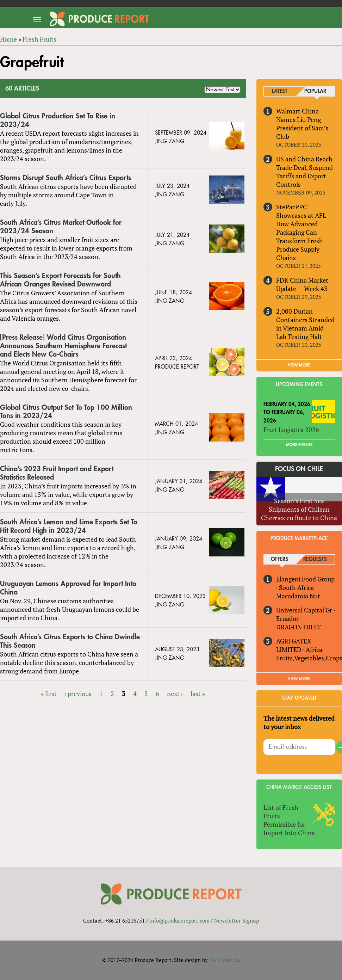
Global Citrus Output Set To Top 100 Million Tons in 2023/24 (66, 412)
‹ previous (78, 694)
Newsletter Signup (237, 920)
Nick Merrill (224, 960)
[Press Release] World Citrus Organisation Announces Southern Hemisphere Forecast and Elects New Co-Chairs (63, 346)
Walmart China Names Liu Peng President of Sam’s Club (302, 124)
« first (49, 694)
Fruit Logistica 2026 (291, 430)
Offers (279, 559)
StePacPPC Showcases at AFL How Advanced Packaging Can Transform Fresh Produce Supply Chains (301, 232)
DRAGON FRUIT (299, 627)
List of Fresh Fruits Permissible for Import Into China (289, 820)
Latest (280, 91)
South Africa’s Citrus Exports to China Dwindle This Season (70, 641)
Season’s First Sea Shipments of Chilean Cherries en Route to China (299, 509)
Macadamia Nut (298, 596)
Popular (315, 91)
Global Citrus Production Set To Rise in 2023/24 (58, 120)
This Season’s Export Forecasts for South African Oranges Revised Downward (60, 280)
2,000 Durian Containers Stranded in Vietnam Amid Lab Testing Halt (305, 324)
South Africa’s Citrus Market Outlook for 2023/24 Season (61, 227)
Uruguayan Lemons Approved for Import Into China (68, 588)
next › (175, 694)
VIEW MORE (299, 365)
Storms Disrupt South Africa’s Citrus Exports (66, 178)
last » (198, 694)
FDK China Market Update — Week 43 (302, 284)
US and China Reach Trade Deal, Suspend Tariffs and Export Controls (304, 172)
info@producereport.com (179, 920)
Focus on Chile (299, 469)
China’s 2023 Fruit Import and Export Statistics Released (57, 473)
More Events (299, 445)
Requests (315, 559)
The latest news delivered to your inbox (299, 722)
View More (299, 679)
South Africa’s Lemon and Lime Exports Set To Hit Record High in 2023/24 (69, 526)
